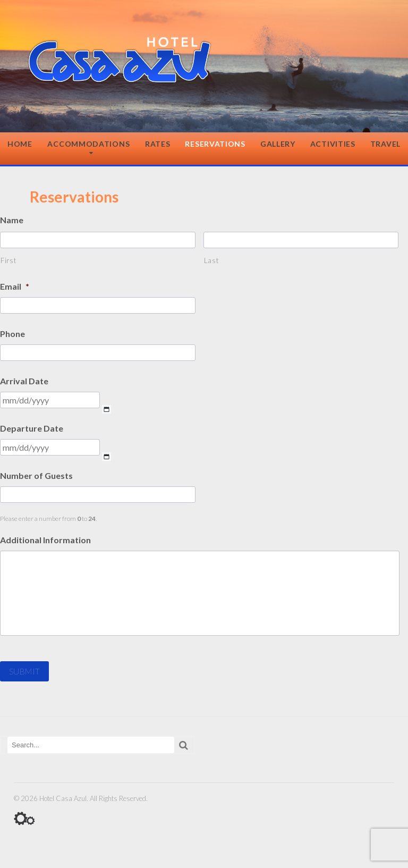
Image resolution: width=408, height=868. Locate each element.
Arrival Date (24, 381)
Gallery (278, 144)
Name (12, 220)
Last (211, 260)
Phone (12, 334)
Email (15, 286)
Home (20, 144)
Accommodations (88, 144)
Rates (158, 144)
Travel (385, 144)
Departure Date (32, 428)
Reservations (215, 144)
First (8, 260)
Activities (333, 144)
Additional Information (45, 540)
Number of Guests (36, 475)
